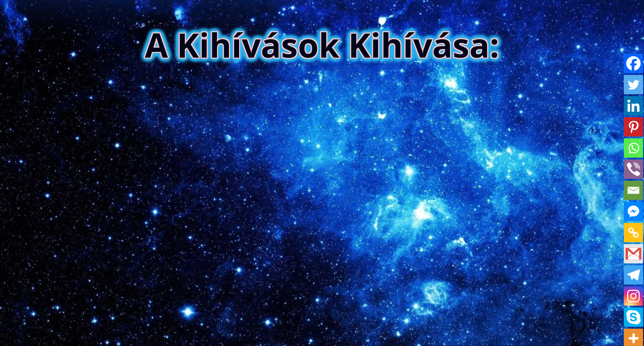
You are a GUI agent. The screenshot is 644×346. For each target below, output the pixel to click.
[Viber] (633, 169)
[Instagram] (633, 296)
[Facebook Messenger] (633, 211)
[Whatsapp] (633, 148)
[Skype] (633, 317)
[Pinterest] (633, 127)
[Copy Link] (633, 233)
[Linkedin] (633, 106)
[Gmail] (633, 254)
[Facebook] (633, 63)
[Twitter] (633, 85)
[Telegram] (633, 275)
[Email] (633, 190)
